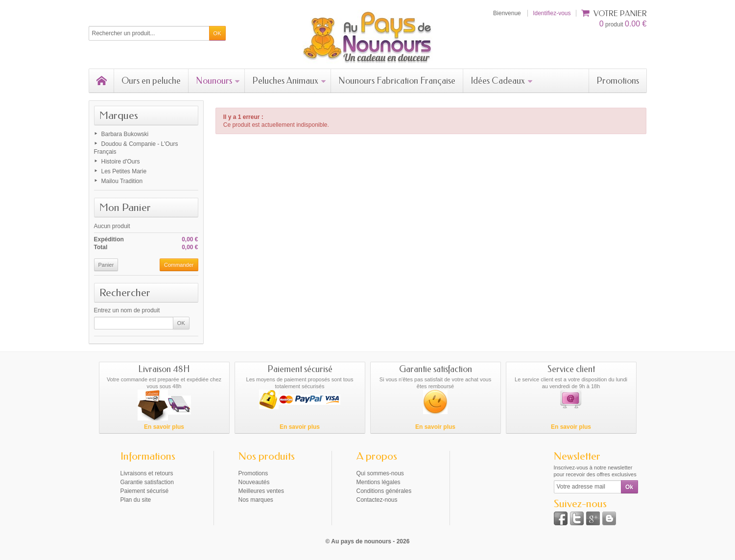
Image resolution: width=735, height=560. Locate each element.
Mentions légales (379, 482)
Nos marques (256, 500)
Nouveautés (254, 482)
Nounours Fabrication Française (397, 81)
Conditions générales (384, 491)
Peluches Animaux (289, 81)
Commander (179, 265)
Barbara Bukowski (125, 134)
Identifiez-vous (552, 13)
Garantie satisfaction (147, 482)
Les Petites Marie (124, 171)
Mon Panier (125, 208)
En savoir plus (164, 427)
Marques (119, 116)
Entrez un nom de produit (127, 310)
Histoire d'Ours (121, 162)
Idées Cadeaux (502, 81)
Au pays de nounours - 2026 (370, 541)
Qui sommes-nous (380, 473)
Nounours (218, 81)
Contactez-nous (377, 500)
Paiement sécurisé (145, 491)
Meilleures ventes (261, 491)
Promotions (618, 81)
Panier (106, 265)
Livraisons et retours (147, 473)
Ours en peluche (151, 81)
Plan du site (136, 500)
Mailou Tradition (122, 181)
